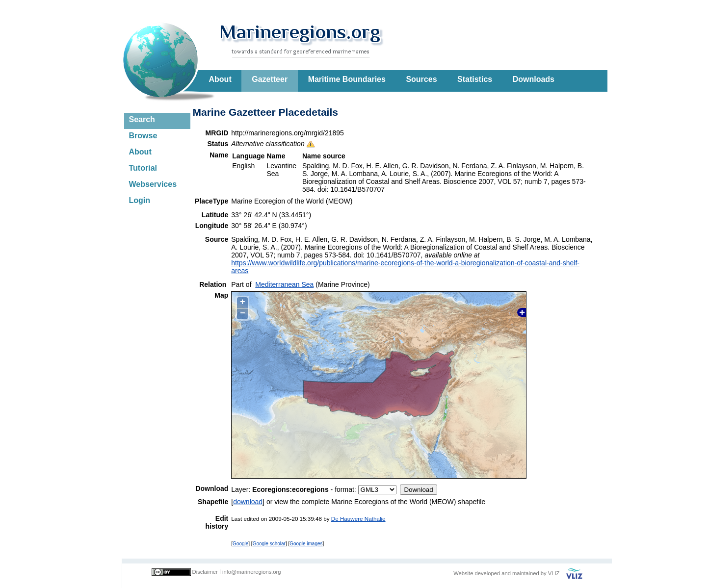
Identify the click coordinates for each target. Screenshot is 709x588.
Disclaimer (205, 572)
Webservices (153, 184)
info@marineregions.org (252, 572)
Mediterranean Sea (284, 284)
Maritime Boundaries (347, 79)
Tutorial (143, 168)
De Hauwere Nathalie (358, 519)
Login (140, 200)
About (220, 79)
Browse (143, 136)
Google (240, 544)
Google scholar (269, 544)
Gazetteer (270, 79)
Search (142, 119)
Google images (306, 544)
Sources (421, 79)
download (248, 502)
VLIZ (554, 573)
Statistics (475, 79)
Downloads (534, 79)
